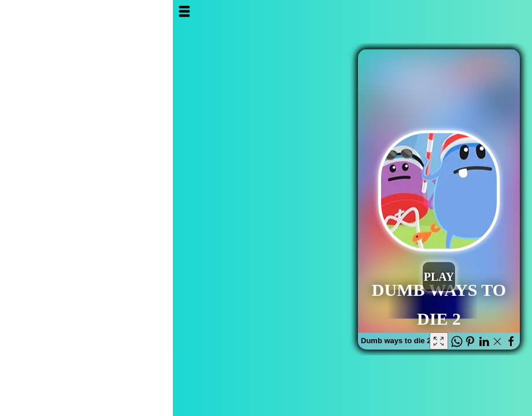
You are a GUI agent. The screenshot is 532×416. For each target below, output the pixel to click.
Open (16, 11)
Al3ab (470, 22)
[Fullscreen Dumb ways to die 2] (266, 341)
